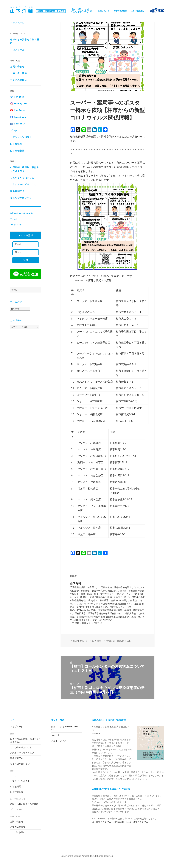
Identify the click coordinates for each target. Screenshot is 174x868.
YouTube (19, 110)
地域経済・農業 (114, 641)
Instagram (21, 104)
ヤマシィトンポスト (21, 137)
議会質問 (17, 191)
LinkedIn (20, 124)
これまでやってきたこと (23, 185)
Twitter (19, 97)
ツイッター (14, 219)
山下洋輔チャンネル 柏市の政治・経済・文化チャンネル (120, 822)
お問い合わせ (103, 11)
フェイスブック (16, 225)
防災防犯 (127, 641)
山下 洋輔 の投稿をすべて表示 (85, 623)
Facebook (20, 117)
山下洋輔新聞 (17, 151)
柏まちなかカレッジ (21, 198)
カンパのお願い (138, 11)
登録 (26, 260)
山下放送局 (16, 144)
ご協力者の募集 (120, 11)
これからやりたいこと (22, 178)
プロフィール (17, 50)
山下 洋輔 (97, 641)
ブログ (14, 131)
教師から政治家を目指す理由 (25, 42)
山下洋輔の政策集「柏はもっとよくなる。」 (25, 169)
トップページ (17, 23)
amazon (96, 733)
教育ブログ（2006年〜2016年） (22, 214)
